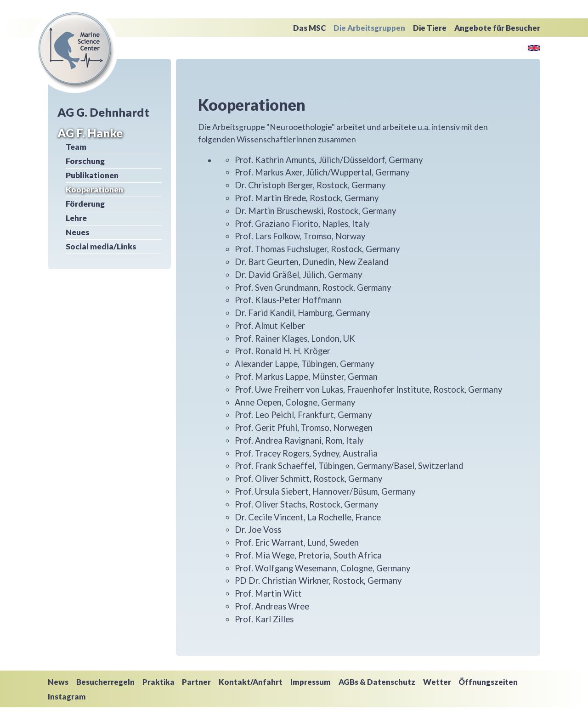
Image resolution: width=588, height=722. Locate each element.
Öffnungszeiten (488, 682)
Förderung (85, 204)
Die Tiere (430, 28)
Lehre (76, 218)
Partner (196, 682)
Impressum (311, 682)
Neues (78, 232)
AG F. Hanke (90, 133)
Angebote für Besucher (497, 28)
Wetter (437, 682)
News (58, 682)
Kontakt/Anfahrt (251, 682)
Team (76, 147)
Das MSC (310, 28)
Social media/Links (101, 246)
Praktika (158, 682)
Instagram (67, 697)
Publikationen (92, 175)
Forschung (85, 161)
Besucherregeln (105, 682)
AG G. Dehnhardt (103, 112)
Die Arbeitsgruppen (369, 28)
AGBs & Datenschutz (377, 682)
